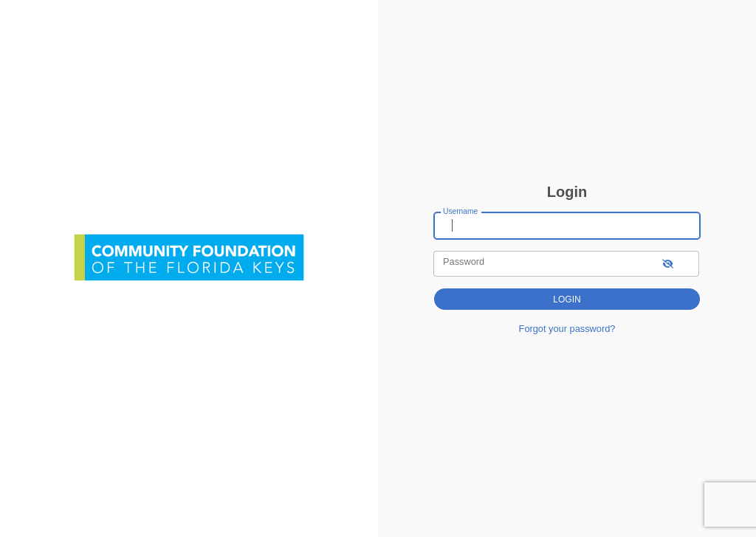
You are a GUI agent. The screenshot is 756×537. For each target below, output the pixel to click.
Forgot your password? (567, 329)
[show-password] (668, 264)
